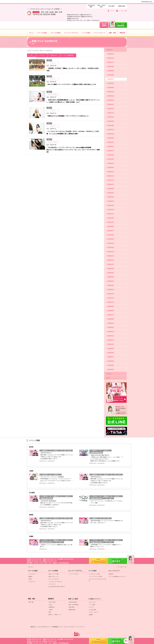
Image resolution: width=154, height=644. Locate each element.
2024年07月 (111, 130)
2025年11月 (111, 62)
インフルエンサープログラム (55, 582)
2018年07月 (111, 357)
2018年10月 (111, 344)
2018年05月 (111, 365)
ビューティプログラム (54, 579)
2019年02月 (111, 327)
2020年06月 (111, 273)
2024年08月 (111, 125)
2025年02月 (111, 100)
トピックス (91, 607)
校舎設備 (111, 574)
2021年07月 (111, 231)
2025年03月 (111, 96)
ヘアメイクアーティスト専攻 (95, 577)
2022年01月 (111, 205)
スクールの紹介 (33, 571)
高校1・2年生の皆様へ (91, 6)
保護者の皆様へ (122, 6)
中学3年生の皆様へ (102, 6)
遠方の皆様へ (112, 6)
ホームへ (31, 567)
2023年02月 (111, 168)
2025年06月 (111, 83)
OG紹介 (30, 579)
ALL (31, 55)
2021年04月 (111, 243)
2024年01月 (111, 146)
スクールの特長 (53, 571)
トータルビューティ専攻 (94, 574)
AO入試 (50, 605)
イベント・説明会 (98, 641)
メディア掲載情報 (68, 55)
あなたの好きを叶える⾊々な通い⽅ (57, 587)
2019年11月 (111, 298)
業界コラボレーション (54, 577)
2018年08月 (111, 353)
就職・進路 (31, 599)
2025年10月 (111, 67)
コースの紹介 (92, 571)
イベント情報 (92, 605)
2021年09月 (111, 222)
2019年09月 (111, 306)
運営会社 (33, 627)
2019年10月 (111, 302)
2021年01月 (111, 252)
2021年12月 (111, 210)
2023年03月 (111, 163)
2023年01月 (111, 172)
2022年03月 (111, 197)
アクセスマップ (32, 582)
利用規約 (91, 615)
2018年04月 (111, 370)
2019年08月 (111, 311)
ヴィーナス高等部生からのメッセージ (117, 577)
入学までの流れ (52, 602)
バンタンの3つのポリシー (44, 627)
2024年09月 (111, 121)
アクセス (112, 11)
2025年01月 (111, 104)
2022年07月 (111, 184)
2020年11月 (111, 260)
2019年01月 (111, 332)
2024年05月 (111, 138)
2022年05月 (111, 189)
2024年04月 (111, 142)
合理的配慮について (57, 627)
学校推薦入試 (52, 607)
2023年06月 (111, 155)
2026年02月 (111, 54)
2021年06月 (111, 235)
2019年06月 (111, 319)
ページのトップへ (122, 567)
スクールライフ (52, 584)
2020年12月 (111, 256)
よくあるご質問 (123, 11)
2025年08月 (111, 75)
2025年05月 (111, 88)
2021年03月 (111, 247)
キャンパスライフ (114, 571)
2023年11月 (111, 151)
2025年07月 (111, 79)
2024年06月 (111, 134)
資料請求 (117, 641)
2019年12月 (111, 294)
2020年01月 (111, 290)
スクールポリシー (32, 574)
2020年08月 (111, 269)
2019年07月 (111, 315)
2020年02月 (111, 285)
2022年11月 (111, 180)
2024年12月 (111, 109)
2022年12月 (111, 176)
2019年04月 (111, 323)
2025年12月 (111, 58)
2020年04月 (111, 277)
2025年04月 (111, 92)
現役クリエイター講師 (54, 574)
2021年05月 (111, 239)
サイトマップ (81, 627)
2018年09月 (111, 349)
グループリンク (92, 602)
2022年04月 (111, 193)
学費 (50, 612)
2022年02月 (111, 201)
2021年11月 (111, 214)
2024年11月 (111, 113)
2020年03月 (111, 281)
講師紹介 (30, 577)
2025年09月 (111, 71)
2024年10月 (111, 117)
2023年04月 (111, 159)
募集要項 (51, 599)
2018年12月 (111, 336)
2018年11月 (111, 340)
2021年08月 (111, 226)
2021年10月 (111, 218)
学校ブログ (54, 55)
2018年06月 (111, 361)
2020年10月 (111, 264)
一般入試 (51, 610)
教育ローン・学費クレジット (55, 615)
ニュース (41, 55)
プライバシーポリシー (94, 612)
